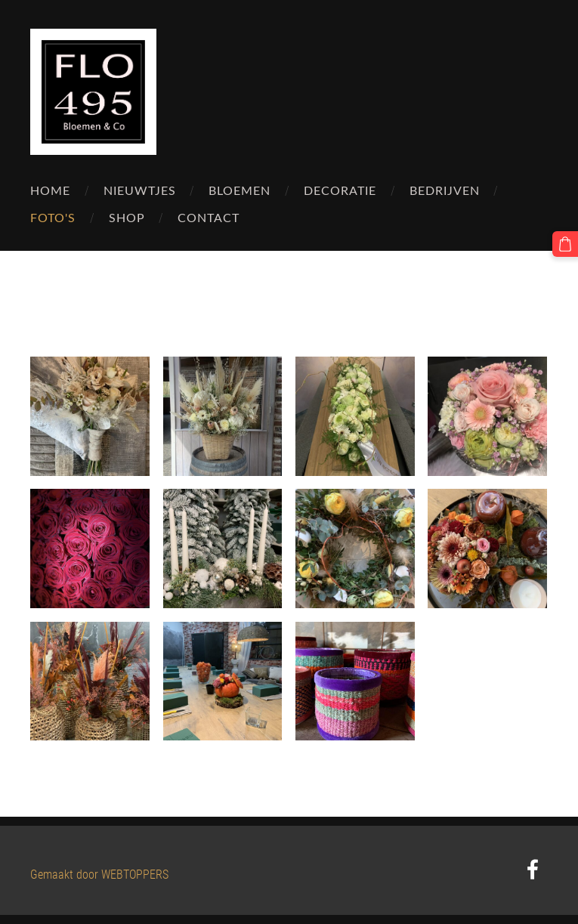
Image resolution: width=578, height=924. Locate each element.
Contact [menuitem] (209, 218)
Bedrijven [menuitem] (445, 190)
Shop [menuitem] (127, 218)
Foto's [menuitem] (53, 218)
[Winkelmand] (565, 244)
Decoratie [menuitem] (340, 190)
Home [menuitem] (50, 190)
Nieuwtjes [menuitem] (140, 190)
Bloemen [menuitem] (240, 190)
